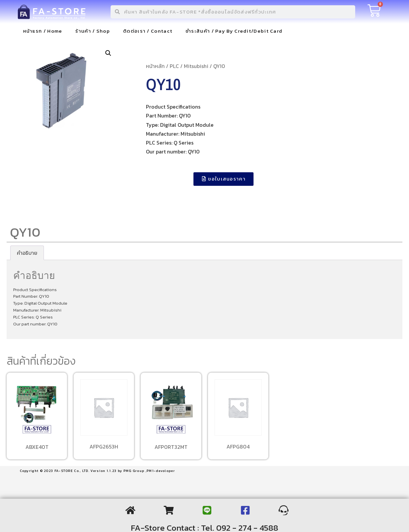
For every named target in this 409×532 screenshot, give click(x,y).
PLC (174, 66)
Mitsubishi (196, 66)
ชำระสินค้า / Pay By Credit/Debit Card (234, 31)
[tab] (27, 253)
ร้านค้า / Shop (93, 31)
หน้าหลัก (155, 66)
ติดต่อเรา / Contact (148, 31)
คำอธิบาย (27, 253)
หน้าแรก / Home (43, 31)
